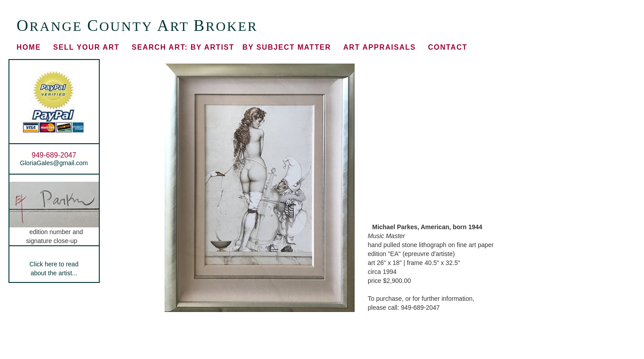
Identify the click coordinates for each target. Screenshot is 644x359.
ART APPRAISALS (379, 47)
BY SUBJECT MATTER (287, 47)
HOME (29, 47)
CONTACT (448, 47)
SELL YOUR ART (87, 47)
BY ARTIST (183, 47)
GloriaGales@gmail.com (54, 163)
